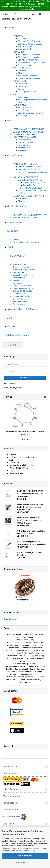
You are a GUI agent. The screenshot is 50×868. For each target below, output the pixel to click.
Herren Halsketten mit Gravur (30, 188)
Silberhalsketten (25, 145)
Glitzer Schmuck (19, 294)
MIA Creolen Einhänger (27, 76)
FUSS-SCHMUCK (20, 105)
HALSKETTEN (19, 52)
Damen (11, 27)
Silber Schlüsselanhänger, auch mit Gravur (30, 215)
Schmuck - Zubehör (21, 267)
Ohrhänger (22, 87)
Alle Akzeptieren (25, 856)
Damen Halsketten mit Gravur (30, 180)
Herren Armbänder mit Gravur (30, 169)
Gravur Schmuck (16, 155)
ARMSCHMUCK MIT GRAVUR (25, 164)
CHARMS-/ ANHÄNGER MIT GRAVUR (28, 196)
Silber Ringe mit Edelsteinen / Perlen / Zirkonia (33, 101)
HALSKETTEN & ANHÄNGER (25, 137)
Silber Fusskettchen (26, 108)
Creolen (21, 89)
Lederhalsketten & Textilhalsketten (32, 63)
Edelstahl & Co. (30, 185)
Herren (11, 121)
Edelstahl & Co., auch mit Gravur (31, 113)
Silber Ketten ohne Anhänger (30, 57)
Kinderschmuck (19, 281)
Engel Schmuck (19, 304)
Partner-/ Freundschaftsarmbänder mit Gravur (32, 173)
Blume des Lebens (20, 302)
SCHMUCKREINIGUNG (22, 291)
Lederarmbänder (25, 39)
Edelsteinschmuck (20, 265)
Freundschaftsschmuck (22, 286)
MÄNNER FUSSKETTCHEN (24, 135)
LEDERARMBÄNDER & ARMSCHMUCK (29, 129)
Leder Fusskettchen (26, 110)
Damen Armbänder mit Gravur (30, 167)
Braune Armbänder (20, 299)
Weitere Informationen (25, 863)
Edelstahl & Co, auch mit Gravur (26, 218)
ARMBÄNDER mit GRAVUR (24, 270)
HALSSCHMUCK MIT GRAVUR (25, 177)
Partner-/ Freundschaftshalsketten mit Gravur (32, 192)
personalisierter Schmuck (23, 275)
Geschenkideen (19, 273)
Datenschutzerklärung (26, 851)
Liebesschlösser (15, 222)
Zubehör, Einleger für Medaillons (26, 242)
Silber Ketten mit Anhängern (30, 55)
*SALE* (11, 247)
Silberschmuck (19, 278)
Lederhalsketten (25, 140)
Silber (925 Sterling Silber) (34, 183)
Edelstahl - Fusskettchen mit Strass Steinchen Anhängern (25, 433)
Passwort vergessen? (13, 388)
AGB (10, 318)
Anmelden (25, 378)
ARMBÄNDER (18, 36)
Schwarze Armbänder (21, 296)
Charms (21, 73)
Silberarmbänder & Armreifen (30, 41)
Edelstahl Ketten (25, 65)
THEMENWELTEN (16, 256)
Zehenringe (23, 116)
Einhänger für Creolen (27, 92)
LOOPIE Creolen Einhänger (29, 79)
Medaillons (13, 231)
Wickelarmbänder (25, 49)
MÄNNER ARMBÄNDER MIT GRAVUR (28, 132)
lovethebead (11, 619)
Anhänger (22, 71)
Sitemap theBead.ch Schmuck (22, 309)
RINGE (15, 94)
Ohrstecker (22, 84)
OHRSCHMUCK (19, 81)
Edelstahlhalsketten (26, 143)
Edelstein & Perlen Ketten (28, 60)
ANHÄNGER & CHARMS (23, 68)
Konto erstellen (10, 384)
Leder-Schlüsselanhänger (23, 288)
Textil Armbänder (25, 47)
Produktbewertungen (12, 817)
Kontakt (11, 326)
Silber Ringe (23, 97)
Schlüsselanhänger (17, 206)
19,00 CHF (25, 440)
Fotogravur (17, 283)
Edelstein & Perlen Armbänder (30, 44)
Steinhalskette (24, 148)
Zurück (13, 345)
